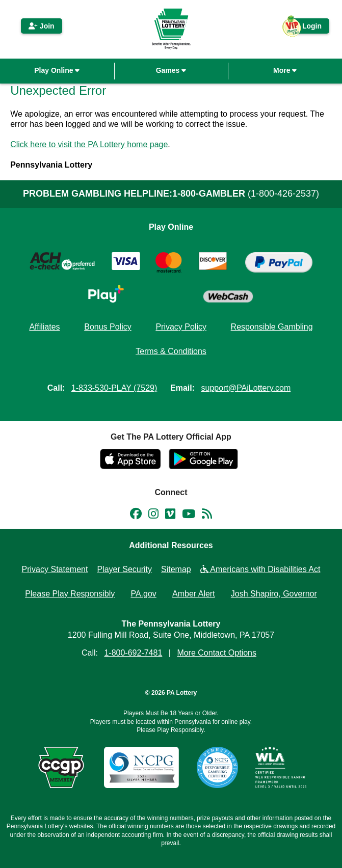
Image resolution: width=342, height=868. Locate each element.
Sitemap (176, 569)
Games (171, 70)
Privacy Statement (55, 569)
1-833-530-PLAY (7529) (114, 388)
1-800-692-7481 (133, 653)
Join (42, 26)
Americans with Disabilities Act (260, 569)
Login (307, 28)
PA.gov (143, 594)
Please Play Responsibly (70, 594)
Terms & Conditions (171, 351)
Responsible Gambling (272, 327)
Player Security (124, 569)
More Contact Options (217, 653)
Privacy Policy (181, 327)
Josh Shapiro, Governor (274, 594)
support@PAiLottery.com (246, 388)
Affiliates (44, 327)
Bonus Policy (108, 327)
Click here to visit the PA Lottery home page (89, 144)
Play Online (57, 70)
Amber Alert (194, 594)
